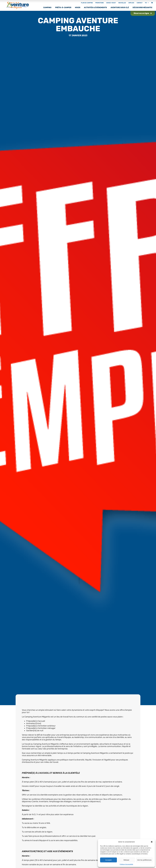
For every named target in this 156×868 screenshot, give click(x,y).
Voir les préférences (144, 860)
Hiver (78, 8)
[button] (152, 842)
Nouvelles (122, 3)
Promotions (100, 3)
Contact (140, 3)
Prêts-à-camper (63, 8)
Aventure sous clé (120, 8)
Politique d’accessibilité (126, 864)
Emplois (131, 3)
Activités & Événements (95, 8)
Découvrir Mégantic (142, 8)
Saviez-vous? (111, 3)
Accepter (108, 860)
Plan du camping (87, 3)
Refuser (126, 860)
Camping (47, 8)
